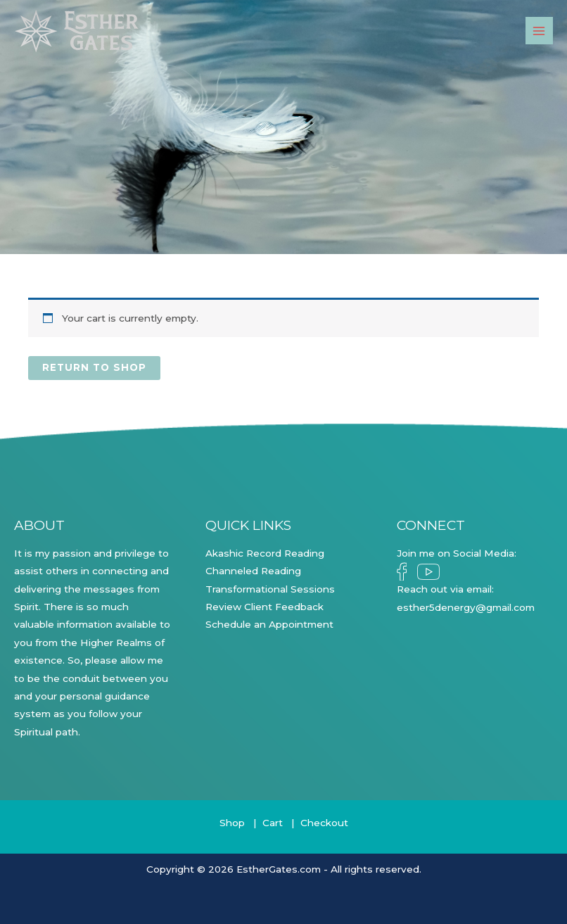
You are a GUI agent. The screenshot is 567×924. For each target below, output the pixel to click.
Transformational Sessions (270, 589)
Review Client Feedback (265, 607)
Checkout (324, 823)
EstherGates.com (279, 869)
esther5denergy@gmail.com (466, 607)
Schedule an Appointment (269, 624)
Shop (232, 823)
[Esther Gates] (77, 31)
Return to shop (94, 367)
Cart (273, 823)
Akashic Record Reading (265, 553)
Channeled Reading (253, 571)
